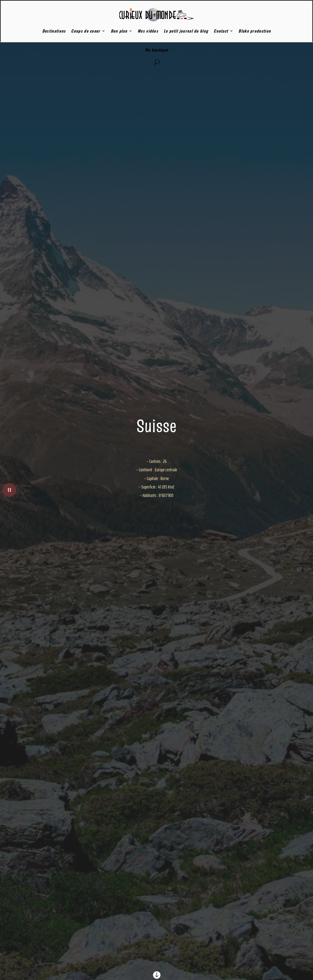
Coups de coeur (86, 31)
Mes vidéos (148, 31)
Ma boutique (156, 50)
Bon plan (119, 31)
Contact (221, 31)
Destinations (54, 31)
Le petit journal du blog (186, 31)
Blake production (255, 31)
